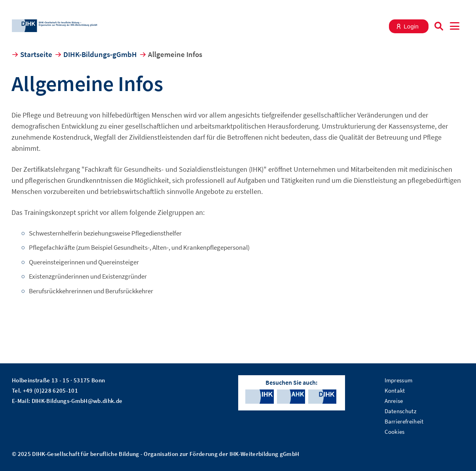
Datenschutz (401, 411)
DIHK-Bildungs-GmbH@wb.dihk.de (77, 401)
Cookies (395, 432)
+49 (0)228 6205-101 (50, 390)
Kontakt (395, 390)
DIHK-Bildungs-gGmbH (100, 54)
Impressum (399, 380)
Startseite (36, 54)
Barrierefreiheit (404, 421)
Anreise (394, 401)
